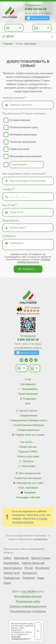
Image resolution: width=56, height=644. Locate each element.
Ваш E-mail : (10, 205)
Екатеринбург (11, 563)
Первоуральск (12, 578)
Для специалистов (30, 473)
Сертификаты (28, 384)
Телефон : (9, 189)
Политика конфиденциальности (28, 606)
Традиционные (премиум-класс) (29, 420)
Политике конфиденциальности (34, 261)
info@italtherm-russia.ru (29, 348)
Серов (7, 583)
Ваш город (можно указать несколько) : (25, 173)
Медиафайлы (30, 389)
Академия (30, 493)
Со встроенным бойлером (29, 425)
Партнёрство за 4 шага (30, 483)
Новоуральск (34, 5)
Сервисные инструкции (28, 478)
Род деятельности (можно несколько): (24, 113)
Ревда (41, 578)
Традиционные (29, 416)
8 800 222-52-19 (36, 9)
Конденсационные (29, 430)
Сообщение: (9, 236)
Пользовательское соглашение (28, 611)
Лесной (29, 568)
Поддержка (29, 399)
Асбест (8, 558)
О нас (28, 379)
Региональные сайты (28, 601)
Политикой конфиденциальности (21, 638)
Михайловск (42, 568)
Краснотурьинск (13, 568)
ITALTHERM (29, 592)
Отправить (28, 269)
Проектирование (28, 394)
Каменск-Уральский (33, 563)
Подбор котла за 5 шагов (30, 435)
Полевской (28, 578)
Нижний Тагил (12, 573)
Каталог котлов (28, 411)
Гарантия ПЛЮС (28, 452)
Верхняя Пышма (41, 558)
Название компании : (15, 98)
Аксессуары (28, 466)
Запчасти (28, 461)
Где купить (27, 442)
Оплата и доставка (28, 456)
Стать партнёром (28, 488)
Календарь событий (28, 497)
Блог (28, 403)
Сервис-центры (28, 447)
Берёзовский (21, 558)
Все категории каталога (28, 596)
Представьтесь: (11, 221)
